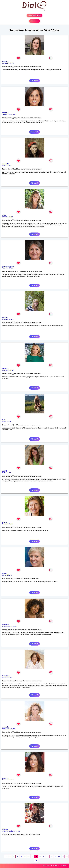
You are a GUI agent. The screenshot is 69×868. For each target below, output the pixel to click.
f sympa (5, 62)
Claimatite (6, 625)
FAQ (44, 866)
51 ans (12, 63)
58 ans (9, 422)
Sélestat (5, 217)
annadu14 (5, 164)
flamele (5, 522)
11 (44, 856)
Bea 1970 (5, 113)
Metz (4, 473)
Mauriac (5, 524)
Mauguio (5, 319)
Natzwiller (5, 63)
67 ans (11, 268)
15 (59, 856)
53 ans (9, 166)
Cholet (4, 678)
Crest (4, 422)
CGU (48, 866)
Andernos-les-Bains (8, 831)
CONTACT (64, 866)
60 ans (11, 524)
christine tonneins (8, 266)
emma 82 (5, 778)
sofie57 (5, 471)
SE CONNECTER (34, 21)
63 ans (10, 678)
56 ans (14, 114)
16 (63, 856)
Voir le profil (34, 81)
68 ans (18, 831)
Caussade (5, 780)
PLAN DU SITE (55, 866)
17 (66, 856)
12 (48, 856)
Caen (4, 166)
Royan (4, 575)
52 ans (12, 370)
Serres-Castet (7, 114)
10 (40, 856)
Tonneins (5, 268)
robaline (5, 317)
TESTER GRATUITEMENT (35, 15)
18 (36, 860)
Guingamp (6, 370)
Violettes (5, 829)
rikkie (4, 215)
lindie (4, 420)
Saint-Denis (6, 729)
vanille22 (5, 369)
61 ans (11, 319)
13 (51, 856)
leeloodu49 (6, 676)
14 (55, 856)
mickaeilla (6, 727)
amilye (4, 573)
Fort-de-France (7, 626)
